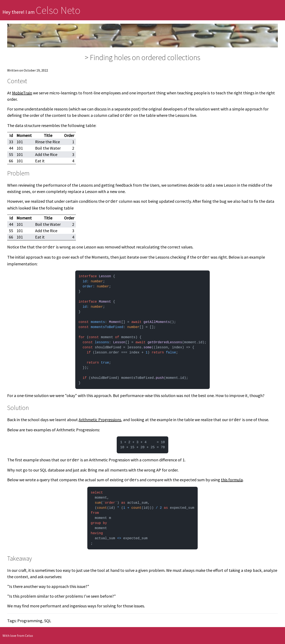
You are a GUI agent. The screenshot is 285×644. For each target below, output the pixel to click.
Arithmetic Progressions (100, 420)
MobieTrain (22, 93)
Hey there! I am (41, 12)
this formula (232, 480)
